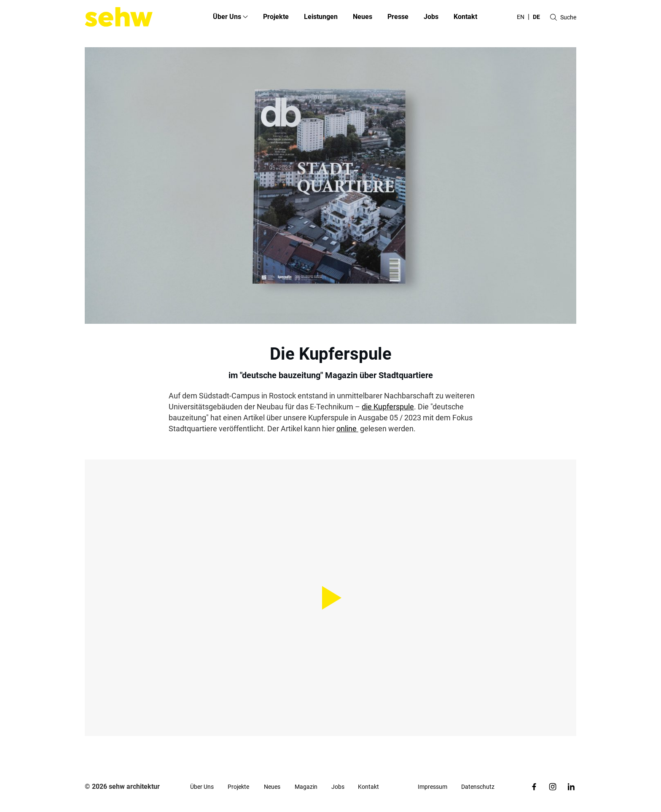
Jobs (431, 17)
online (347, 429)
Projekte (276, 17)
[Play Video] (330, 598)
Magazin (306, 787)
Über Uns (202, 787)
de (536, 17)
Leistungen (321, 17)
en (521, 17)
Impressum (433, 787)
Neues (363, 17)
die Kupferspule (388, 407)
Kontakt (465, 17)
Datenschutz (478, 787)
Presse (398, 17)
